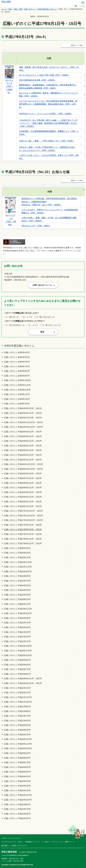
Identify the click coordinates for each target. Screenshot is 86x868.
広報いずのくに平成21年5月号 (17, 721)
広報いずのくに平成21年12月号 (18, 697)
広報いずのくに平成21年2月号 (17, 637)
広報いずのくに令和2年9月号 (17, 376)
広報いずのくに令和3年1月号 (17, 394)
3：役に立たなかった (46, 317)
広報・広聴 (18, 9)
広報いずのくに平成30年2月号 (17, 730)
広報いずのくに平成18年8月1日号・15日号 (23, 474)
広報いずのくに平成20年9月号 (17, 660)
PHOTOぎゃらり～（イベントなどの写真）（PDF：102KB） (46, 114)
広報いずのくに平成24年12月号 (18, 562)
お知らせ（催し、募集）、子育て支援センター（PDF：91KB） (47, 141)
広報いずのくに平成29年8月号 (17, 758)
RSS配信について (31, 842)
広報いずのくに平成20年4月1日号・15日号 (23, 683)
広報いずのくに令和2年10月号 (17, 380)
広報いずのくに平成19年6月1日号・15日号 (23, 441)
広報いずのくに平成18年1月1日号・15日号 (23, 506)
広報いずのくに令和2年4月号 (17, 352)
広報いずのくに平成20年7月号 (17, 669)
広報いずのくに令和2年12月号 (17, 390)
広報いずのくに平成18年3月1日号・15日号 (23, 497)
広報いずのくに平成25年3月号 (17, 548)
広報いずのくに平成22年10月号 (18, 800)
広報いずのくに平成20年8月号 (17, 665)
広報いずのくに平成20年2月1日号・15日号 (23, 413)
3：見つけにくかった (52, 325)
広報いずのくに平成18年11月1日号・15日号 (24, 464)
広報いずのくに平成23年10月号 (18, 613)
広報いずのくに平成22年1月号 (17, 693)
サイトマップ (56, 842)
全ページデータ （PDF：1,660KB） (9, 86)
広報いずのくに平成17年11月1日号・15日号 (24, 516)
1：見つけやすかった (16, 325)
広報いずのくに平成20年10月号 (18, 655)
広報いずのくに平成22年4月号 (17, 818)
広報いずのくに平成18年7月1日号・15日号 (23, 478)
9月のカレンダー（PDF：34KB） (36, 226)
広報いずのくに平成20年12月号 (18, 646)
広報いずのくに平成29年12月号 (18, 739)
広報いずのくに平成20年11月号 (18, 651)
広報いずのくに (30, 9)
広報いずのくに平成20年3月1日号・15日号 (23, 408)
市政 (10, 9)
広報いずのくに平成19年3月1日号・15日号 (23, 455)
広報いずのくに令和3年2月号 (17, 399)
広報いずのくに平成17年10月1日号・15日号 (24, 520)
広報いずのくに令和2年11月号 (17, 385)
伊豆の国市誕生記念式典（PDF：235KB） (37, 80)
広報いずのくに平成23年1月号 (17, 790)
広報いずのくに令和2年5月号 (17, 357)
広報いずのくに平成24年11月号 (18, 567)
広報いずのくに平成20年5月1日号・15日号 (23, 679)
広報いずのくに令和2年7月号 (17, 366)
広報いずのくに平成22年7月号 (17, 809)
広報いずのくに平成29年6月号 (17, 767)
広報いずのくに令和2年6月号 (17, 362)
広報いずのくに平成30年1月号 (17, 735)
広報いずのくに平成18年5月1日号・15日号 (23, 488)
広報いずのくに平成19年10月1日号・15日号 (24, 427)
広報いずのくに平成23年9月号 (17, 618)
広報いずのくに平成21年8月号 (17, 711)
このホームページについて (11, 838)
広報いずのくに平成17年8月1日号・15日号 (23, 529)
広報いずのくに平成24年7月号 (17, 581)
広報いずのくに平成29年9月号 (17, 753)
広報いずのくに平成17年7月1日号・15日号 (23, 534)
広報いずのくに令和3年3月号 (17, 404)
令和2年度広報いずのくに (47, 9)
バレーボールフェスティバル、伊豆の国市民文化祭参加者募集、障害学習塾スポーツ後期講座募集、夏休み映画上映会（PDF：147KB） (48, 104)
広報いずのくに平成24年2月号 (17, 599)
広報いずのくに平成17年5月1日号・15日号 (23, 543)
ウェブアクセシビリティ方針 (11, 842)
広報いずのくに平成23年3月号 (17, 781)
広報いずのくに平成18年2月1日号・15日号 (23, 502)
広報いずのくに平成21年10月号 (18, 702)
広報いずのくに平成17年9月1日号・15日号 (23, 525)
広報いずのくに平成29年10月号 (18, 748)
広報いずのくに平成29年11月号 (18, 744)
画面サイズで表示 (77, 45)
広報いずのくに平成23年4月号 (17, 627)
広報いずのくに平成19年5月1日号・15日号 (23, 446)
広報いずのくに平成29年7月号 (17, 762)
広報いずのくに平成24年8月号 (17, 576)
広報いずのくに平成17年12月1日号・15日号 (24, 511)
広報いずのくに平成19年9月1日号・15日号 (23, 432)
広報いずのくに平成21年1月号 (17, 641)
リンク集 (45, 842)
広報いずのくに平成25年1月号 (17, 557)
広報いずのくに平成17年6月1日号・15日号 (23, 539)
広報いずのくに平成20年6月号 (17, 674)
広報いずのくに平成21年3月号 (17, 632)
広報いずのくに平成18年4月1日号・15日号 (23, 492)
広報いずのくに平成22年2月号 (17, 688)
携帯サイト (69, 842)
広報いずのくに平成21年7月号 (17, 716)
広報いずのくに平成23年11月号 (18, 609)
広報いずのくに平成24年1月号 (17, 604)
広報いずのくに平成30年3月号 (17, 725)
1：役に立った (13, 317)
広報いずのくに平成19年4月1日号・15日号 (23, 450)
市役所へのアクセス (18, 846)
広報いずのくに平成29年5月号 (17, 772)
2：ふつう (28, 317)
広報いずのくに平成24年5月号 (17, 590)
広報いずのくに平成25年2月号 (17, 553)
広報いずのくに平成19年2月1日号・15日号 (23, 460)
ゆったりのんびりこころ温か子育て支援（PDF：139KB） (44, 75)
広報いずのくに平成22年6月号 (17, 814)
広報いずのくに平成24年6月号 (17, 585)
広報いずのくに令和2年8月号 (17, 371)
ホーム (4, 9)
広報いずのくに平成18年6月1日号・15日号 (23, 483)
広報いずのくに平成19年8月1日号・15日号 (23, 436)
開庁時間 (4, 846)
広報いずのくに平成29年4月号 (17, 776)
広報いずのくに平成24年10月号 (18, 571)
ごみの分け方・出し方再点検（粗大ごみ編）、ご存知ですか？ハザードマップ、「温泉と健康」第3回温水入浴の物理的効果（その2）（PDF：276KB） (48, 123)
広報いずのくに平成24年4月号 (17, 595)
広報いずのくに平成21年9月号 (17, 707)
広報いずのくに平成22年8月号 (17, 804)
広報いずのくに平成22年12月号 (18, 795)
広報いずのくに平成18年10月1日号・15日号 (24, 469)
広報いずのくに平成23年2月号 (17, 786)
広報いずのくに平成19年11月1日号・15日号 (24, 422)
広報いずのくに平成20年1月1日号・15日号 (23, 418)
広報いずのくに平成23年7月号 (17, 623)
